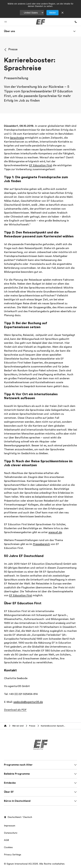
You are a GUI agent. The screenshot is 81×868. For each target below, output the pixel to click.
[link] (10, 31)
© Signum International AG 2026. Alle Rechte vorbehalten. (34, 864)
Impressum (10, 826)
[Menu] (74, 31)
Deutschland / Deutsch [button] (18, 817)
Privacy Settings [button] (13, 855)
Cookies (8, 847)
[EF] (41, 22)
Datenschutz (11, 833)
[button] (6, 22)
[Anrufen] (76, 22)
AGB (6, 840)
